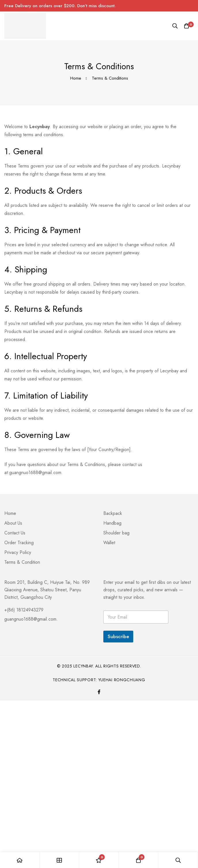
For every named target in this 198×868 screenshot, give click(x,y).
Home (76, 78)
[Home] (20, 860)
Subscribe (118, 636)
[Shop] (60, 860)
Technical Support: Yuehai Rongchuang (99, 680)
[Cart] (186, 26)
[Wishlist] (99, 860)
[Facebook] (99, 692)
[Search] (175, 26)
